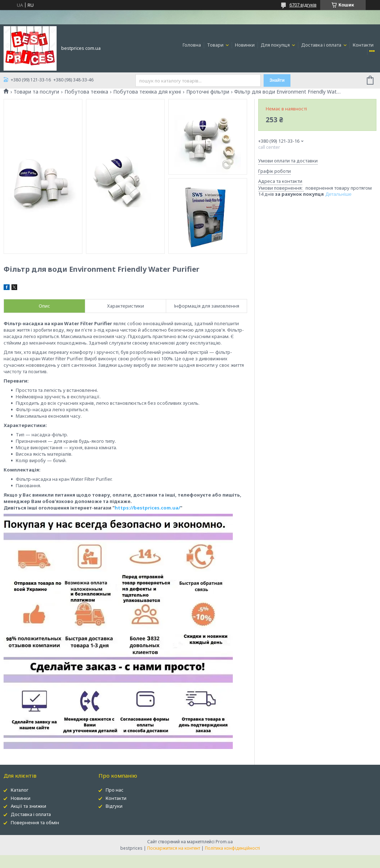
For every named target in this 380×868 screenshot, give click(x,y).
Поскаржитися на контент (174, 848)
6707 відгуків (303, 5)
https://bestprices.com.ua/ (147, 508)
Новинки (245, 45)
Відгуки (114, 806)
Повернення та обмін (35, 822)
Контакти (363, 45)
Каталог (20, 790)
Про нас (115, 790)
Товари (216, 45)
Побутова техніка (86, 92)
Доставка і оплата (322, 45)
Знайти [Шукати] (277, 80)
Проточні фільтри (208, 92)
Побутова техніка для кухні (147, 92)
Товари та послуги (36, 92)
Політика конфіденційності (232, 848)
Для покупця (276, 45)
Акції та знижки (28, 806)
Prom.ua (224, 842)
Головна (192, 45)
